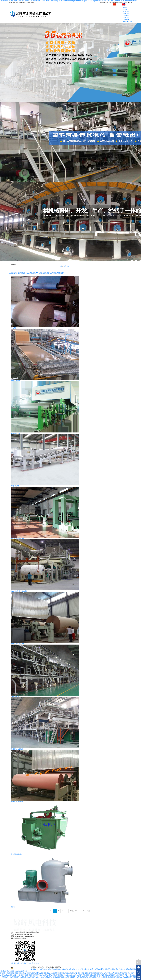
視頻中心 (126, 17)
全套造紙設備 (13, 273)
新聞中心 (126, 13)
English (127, 4)
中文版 (117, 4)
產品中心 (126, 11)
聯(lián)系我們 (128, 21)
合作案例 (126, 19)
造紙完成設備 (38, 273)
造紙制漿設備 (22, 273)
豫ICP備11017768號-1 (72, 965)
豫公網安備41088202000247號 (21, 968)
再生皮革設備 (52, 273)
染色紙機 (45, 273)
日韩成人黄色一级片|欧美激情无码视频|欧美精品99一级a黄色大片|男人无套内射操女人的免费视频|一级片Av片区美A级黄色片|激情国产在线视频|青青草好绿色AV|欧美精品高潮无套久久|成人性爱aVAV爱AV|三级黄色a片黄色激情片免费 (68, 1)
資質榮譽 (126, 15)
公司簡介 (126, 9)
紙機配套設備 (60, 273)
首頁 (61, 266)
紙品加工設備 (30, 273)
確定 (88, 911)
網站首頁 (126, 7)
